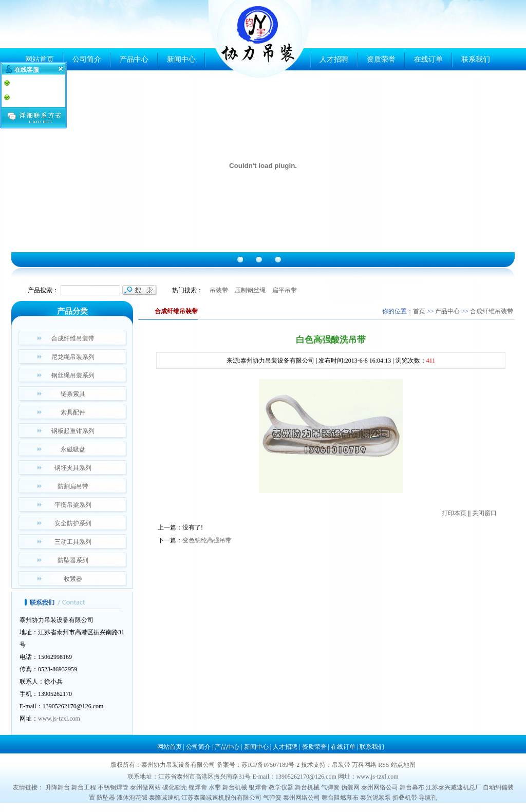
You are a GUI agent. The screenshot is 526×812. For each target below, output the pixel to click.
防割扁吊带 (73, 486)
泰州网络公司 (380, 787)
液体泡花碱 (132, 798)
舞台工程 (84, 787)
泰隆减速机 (164, 798)
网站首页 (40, 59)
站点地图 (403, 765)
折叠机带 (405, 798)
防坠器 (106, 798)
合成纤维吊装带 (73, 338)
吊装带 (219, 290)
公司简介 (87, 59)
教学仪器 (281, 787)
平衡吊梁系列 (73, 505)
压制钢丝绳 (250, 290)
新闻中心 (181, 59)
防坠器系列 (73, 560)
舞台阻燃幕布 (340, 798)
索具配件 (73, 412)
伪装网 (350, 787)
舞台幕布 (412, 787)
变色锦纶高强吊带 (207, 540)
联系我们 (476, 59)
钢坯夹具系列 (73, 468)
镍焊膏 (198, 787)
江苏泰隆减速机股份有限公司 (221, 798)
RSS (383, 765)
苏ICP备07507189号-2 (270, 765)
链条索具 (73, 394)
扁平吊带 (285, 290)
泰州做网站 (145, 787)
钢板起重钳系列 (73, 431)
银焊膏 (258, 787)
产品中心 (134, 59)
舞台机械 (235, 787)
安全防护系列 (73, 523)
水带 (215, 787)
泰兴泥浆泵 (375, 798)
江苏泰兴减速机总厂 (454, 787)
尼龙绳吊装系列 (73, 357)
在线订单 (428, 59)
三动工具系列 (73, 542)
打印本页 (454, 513)
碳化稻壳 (175, 787)
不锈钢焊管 (113, 787)
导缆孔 (428, 798)
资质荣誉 (381, 59)
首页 (419, 311)
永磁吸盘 (73, 449)
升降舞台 (58, 787)
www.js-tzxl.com (59, 719)
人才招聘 (334, 59)
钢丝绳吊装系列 (73, 375)
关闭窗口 (484, 513)
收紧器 (73, 579)
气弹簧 (330, 787)
